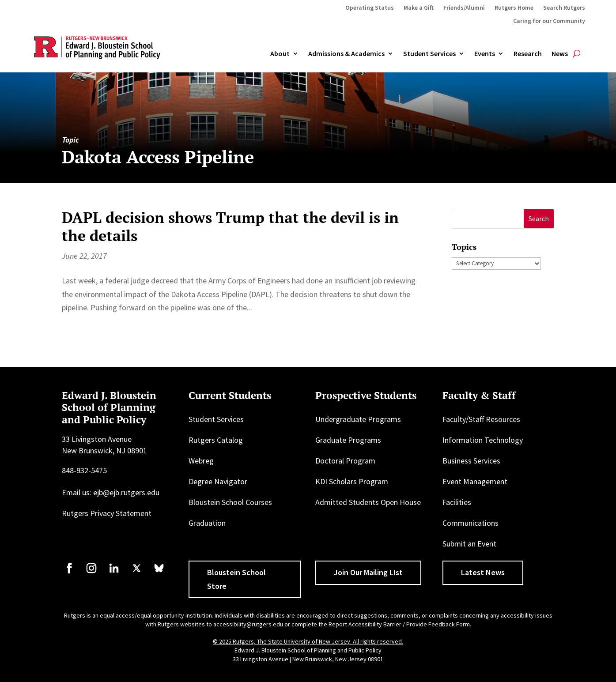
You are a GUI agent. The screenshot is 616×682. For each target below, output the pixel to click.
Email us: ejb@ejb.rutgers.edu (111, 492)
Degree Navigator (218, 481)
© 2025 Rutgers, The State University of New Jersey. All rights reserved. (308, 641)
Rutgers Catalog (216, 440)
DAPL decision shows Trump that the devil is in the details (230, 226)
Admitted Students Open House (368, 502)
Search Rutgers (564, 8)
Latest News (483, 572)
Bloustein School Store (236, 579)
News (560, 54)
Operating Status (370, 8)
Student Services (429, 54)
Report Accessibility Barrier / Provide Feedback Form (399, 624)
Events (485, 54)
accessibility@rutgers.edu (248, 624)
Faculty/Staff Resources (481, 419)
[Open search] (576, 54)
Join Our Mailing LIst (368, 572)
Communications (471, 523)
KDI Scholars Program (352, 481)
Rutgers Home (514, 8)
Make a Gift (419, 8)
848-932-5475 (84, 470)
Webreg (201, 461)
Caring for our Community (549, 21)
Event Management (475, 481)
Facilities (457, 502)
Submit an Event (469, 544)
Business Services (471, 461)
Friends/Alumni (464, 8)
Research (528, 54)
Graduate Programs (348, 440)
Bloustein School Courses (230, 502)
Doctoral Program (345, 461)
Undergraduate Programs (358, 419)
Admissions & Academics (346, 54)
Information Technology (483, 440)
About (280, 54)
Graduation (207, 523)
